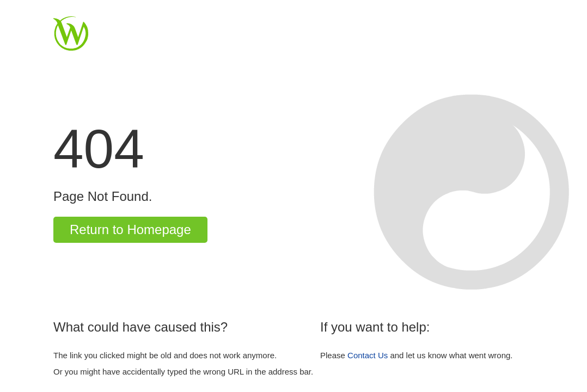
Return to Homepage (130, 229)
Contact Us (368, 355)
